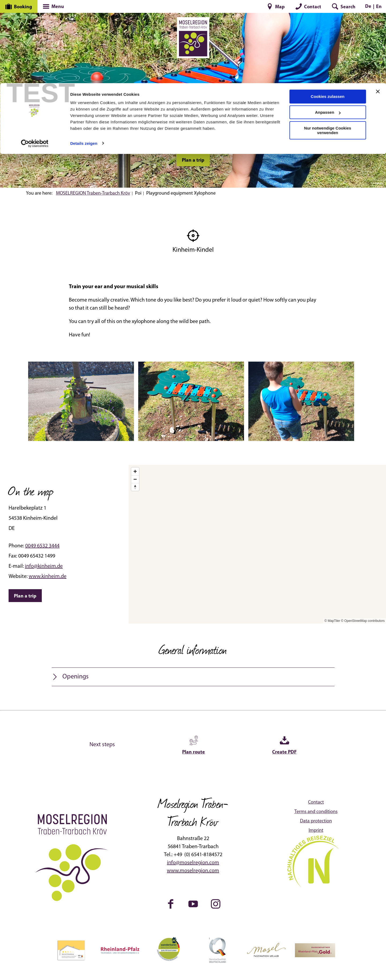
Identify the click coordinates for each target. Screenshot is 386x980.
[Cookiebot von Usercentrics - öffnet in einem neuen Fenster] (35, 60)
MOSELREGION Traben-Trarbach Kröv (93, 193)
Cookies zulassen (328, 13)
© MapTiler (332, 621)
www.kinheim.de (48, 577)
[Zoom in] (135, 471)
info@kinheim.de (44, 566)
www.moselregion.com (193, 871)
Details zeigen (84, 60)
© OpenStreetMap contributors (363, 621)
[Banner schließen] (378, 8)
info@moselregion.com (193, 863)
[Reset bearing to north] (135, 487)
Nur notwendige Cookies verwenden (328, 47)
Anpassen (328, 29)
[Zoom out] (135, 479)
